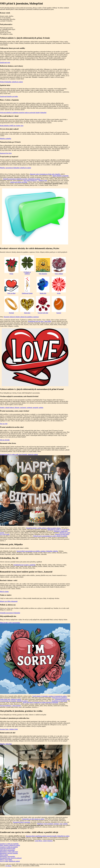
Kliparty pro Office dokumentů (9, 601)
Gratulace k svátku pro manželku (9, 844)
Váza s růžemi (59, 266)
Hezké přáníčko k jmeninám (61, 176)
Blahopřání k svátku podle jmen (9, 852)
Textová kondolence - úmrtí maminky (11, 706)
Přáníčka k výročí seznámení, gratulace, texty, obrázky (52, 824)
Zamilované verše (5, 63)
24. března (8, 866)
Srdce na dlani (11, 286)
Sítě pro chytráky (5, 440)
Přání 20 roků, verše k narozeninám (10, 623)
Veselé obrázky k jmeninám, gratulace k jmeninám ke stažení (49, 696)
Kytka (59, 285)
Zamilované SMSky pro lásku (19, 182)
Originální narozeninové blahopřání (10, 613)
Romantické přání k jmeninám (21, 822)
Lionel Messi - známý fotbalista (44, 841)
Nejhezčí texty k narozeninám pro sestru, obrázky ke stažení (50, 536)
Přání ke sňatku (4, 592)
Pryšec (11, 266)
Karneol (59, 305)
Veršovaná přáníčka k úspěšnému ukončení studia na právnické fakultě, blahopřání (23, 113)
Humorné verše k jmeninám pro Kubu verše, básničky (45, 174)
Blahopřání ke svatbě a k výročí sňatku (58, 530)
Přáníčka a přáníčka (6, 139)
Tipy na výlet (4, 424)
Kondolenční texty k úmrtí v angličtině (24, 565)
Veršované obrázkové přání (8, 848)
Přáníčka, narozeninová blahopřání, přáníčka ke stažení (15, 168)
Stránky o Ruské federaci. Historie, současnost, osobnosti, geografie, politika (22, 408)
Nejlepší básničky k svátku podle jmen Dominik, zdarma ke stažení (19, 454)
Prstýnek (11, 305)
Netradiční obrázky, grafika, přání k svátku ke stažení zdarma (43, 528)
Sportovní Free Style (6, 153)
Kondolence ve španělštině (59, 701)
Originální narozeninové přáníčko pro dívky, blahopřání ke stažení (22, 179)
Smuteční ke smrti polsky (62, 534)
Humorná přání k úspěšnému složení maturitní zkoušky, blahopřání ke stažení (48, 836)
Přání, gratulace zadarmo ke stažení (10, 845)
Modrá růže (43, 285)
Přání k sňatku (4, 855)
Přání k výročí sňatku (6, 860)
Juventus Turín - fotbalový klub (9, 729)
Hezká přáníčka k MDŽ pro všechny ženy (12, 126)
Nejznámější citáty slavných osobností (11, 858)
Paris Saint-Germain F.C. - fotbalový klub (35, 180)
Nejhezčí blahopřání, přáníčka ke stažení (11, 82)
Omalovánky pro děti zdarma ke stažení (33, 819)
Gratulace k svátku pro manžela (9, 847)
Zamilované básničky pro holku (9, 96)
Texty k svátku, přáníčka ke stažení (10, 861)
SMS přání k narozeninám (7, 850)
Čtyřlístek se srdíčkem (27, 265)
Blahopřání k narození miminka (9, 853)
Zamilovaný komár (27, 285)
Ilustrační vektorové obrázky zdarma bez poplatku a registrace (21, 317)
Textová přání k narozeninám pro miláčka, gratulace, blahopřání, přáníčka (37, 551)
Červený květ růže (43, 305)
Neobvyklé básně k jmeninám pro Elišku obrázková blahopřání (41, 702)
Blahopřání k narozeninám (7, 856)
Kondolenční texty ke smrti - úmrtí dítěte (40, 321)
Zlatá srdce (27, 306)
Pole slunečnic (43, 266)
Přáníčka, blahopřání (6, 744)
